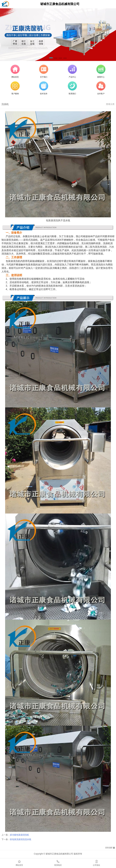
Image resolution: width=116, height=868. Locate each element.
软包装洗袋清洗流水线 (21, 839)
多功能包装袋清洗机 (19, 835)
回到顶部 (109, 848)
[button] (51, 58)
